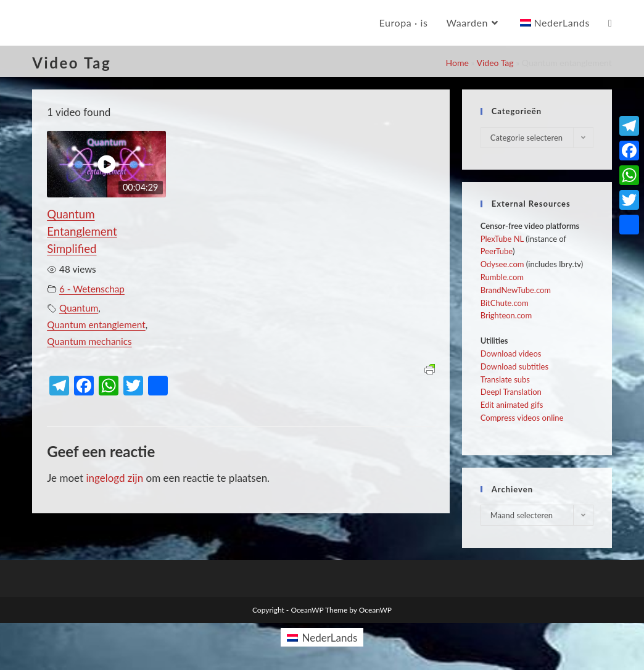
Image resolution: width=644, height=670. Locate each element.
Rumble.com (502, 277)
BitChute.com (505, 303)
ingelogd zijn (114, 478)
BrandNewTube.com (516, 290)
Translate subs (505, 379)
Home (457, 63)
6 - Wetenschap (92, 289)
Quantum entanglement (96, 325)
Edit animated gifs (512, 405)
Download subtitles (514, 366)
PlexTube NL (502, 239)
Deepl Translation (511, 392)
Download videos (511, 354)
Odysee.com (502, 264)
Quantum (79, 308)
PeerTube (497, 251)
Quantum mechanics (89, 341)
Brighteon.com (506, 315)
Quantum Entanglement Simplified (82, 231)
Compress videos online (522, 418)
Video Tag (495, 63)
